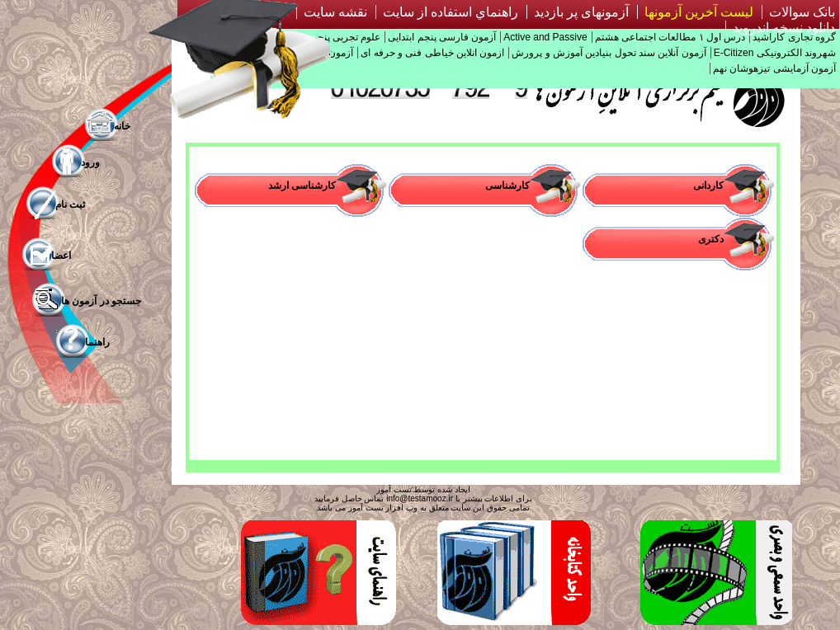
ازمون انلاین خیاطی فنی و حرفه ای (432, 53)
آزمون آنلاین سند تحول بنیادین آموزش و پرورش (609, 53)
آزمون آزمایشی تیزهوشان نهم (774, 68)
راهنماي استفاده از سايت (451, 12)
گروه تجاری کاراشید (794, 37)
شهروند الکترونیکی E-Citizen (775, 53)
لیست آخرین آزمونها (699, 12)
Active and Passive (545, 37)
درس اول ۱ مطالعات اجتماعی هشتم (670, 37)
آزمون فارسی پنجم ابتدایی (442, 37)
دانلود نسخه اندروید (784, 28)
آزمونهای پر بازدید (581, 12)
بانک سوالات (802, 12)
